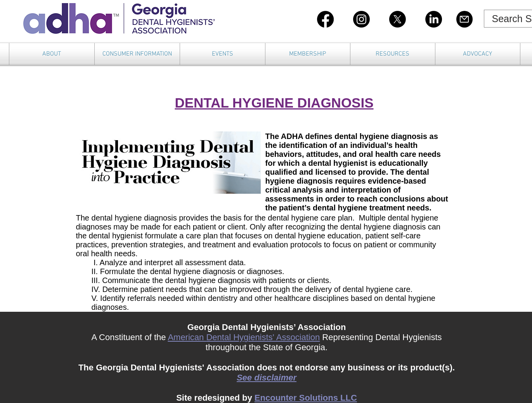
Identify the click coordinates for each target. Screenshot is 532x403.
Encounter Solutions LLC (306, 398)
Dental (220, 337)
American (187, 337)
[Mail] (464, 19)
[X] (398, 19)
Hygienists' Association (276, 337)
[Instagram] (361, 19)
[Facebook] (325, 19)
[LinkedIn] (434, 19)
